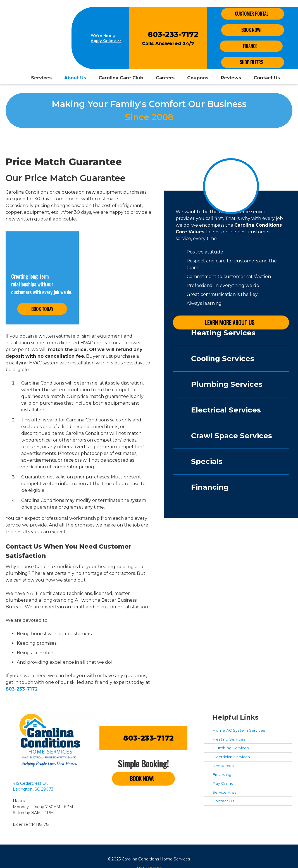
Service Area (225, 792)
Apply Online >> (106, 41)
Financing (222, 774)
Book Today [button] (42, 309)
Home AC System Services (239, 730)
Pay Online (223, 783)
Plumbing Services (231, 748)
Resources (223, 766)
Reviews (231, 78)
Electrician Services (231, 757)
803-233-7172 (173, 34)
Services (41, 78)
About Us (75, 78)
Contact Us (267, 78)
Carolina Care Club (121, 78)
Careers (165, 78)
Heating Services (229, 739)
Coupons (198, 78)
